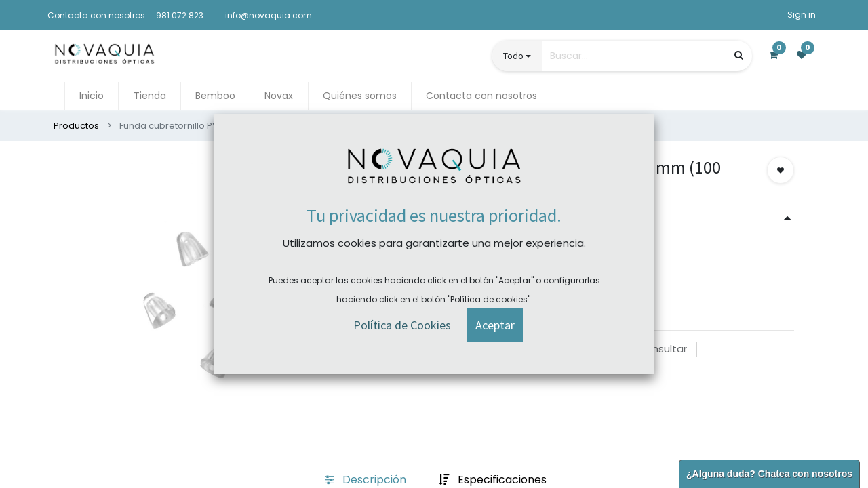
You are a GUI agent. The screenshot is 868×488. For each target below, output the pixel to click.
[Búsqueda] (739, 55)
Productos (76, 126)
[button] (781, 170)
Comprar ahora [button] (488, 261)
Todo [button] (513, 56)
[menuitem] (92, 96)
